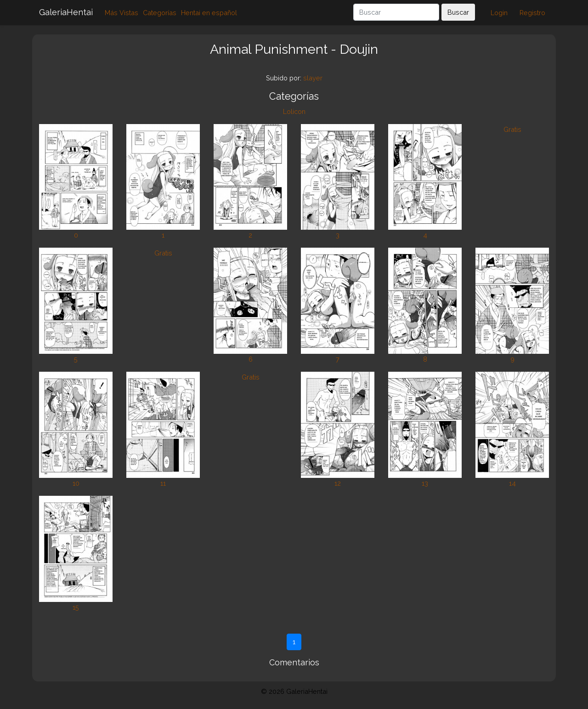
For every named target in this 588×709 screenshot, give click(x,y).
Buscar (458, 12)
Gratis (512, 129)
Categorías (160, 13)
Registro (532, 13)
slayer (313, 78)
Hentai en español (209, 13)
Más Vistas (122, 13)
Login (499, 13)
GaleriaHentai (66, 12)
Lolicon (294, 111)
